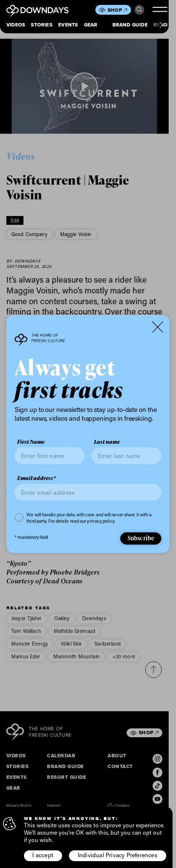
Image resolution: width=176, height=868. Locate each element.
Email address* (37, 478)
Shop (117, 10)
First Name (31, 442)
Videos (16, 25)
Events (68, 25)
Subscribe (141, 538)
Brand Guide (130, 25)
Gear (91, 25)
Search (139, 10)
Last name (107, 442)
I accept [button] (43, 855)
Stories (41, 25)
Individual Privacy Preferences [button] (118, 855)
